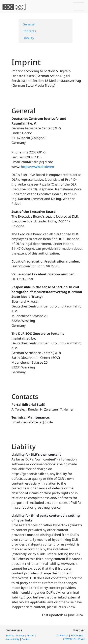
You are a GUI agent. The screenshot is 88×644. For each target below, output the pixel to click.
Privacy (20, 635)
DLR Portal (62, 635)
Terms (31, 635)
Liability (28, 38)
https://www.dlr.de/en (37, 167)
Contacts (29, 31)
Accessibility (12, 639)
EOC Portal (77, 635)
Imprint (10, 635)
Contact (26, 639)
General (29, 24)
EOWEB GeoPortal (74, 639)
